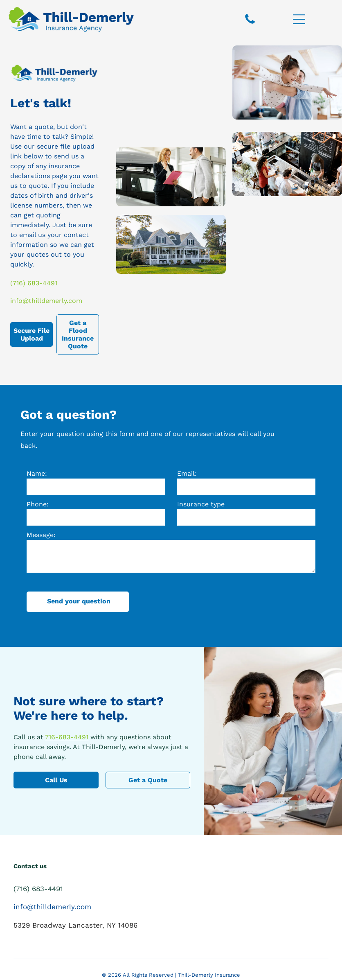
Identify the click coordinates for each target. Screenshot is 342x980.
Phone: (38, 504)
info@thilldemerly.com (46, 301)
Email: (187, 473)
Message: (41, 535)
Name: (37, 473)
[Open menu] (299, 19)
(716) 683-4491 (34, 283)
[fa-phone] (250, 23)
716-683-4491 (67, 737)
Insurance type (201, 504)
